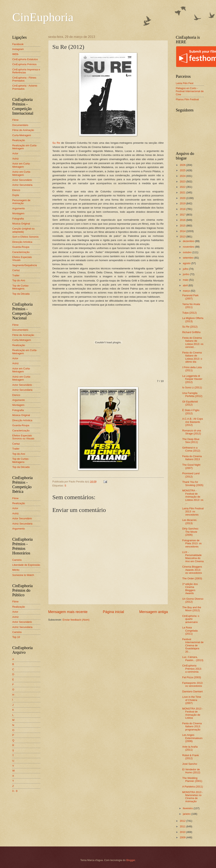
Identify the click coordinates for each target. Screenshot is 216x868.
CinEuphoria (43, 17)
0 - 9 (15, 791)
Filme (15, 120)
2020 (183, 198)
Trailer (16, 275)
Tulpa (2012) (190, 313)
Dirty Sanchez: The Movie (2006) (191, 532)
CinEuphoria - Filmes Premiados (24, 79)
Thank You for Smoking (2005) (193, 483)
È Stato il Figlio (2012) (191, 412)
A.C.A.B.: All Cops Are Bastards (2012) (193, 422)
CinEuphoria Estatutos (25, 59)
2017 (183, 215)
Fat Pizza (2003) (192, 677)
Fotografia (18, 219)
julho (186, 269)
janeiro (187, 814)
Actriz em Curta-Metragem (22, 173)
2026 (183, 165)
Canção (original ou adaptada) (24, 230)
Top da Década (21, 294)
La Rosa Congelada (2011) (190, 631)
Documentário (20, 125)
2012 (183, 821)
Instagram (18, 49)
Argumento (19, 208)
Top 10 (16, 637)
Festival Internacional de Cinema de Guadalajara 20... (193, 645)
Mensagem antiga (153, 612)
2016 (183, 220)
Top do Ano (19, 280)
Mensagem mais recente (68, 612)
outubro (188, 252)
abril (186, 285)
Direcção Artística (22, 242)
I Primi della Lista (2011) (192, 369)
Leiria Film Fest (185, 83)
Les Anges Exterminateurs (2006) (192, 738)
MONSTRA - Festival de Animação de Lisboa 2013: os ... (193, 497)
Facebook (18, 44)
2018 (183, 209)
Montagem (18, 213)
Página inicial (113, 612)
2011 (183, 826)
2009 (183, 837)
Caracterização (21, 252)
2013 (183, 237)
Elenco (16, 190)
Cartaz (16, 270)
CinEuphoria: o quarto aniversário (191, 619)
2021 (183, 192)
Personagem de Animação (21, 202)
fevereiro (188, 808)
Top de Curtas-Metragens (21, 287)
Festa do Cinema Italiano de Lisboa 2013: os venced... (193, 342)
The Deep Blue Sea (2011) (191, 441)
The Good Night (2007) (191, 466)
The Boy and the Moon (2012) (192, 609)
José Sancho (190, 764)
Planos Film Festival (187, 99)
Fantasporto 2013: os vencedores (193, 684)
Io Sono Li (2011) (192, 387)
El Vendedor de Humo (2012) (191, 771)
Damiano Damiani (192, 691)
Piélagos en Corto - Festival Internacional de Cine (190, 91)
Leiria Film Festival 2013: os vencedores (193, 512)
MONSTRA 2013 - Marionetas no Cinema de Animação (193, 797)
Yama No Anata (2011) (191, 306)
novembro (189, 247)
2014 (183, 231)
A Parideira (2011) (193, 787)
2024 (183, 176)
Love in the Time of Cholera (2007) (192, 700)
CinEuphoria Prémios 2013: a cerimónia (192, 669)
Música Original (21, 224)
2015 (183, 226)
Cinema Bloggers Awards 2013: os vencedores (192, 570)
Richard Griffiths (191, 332)
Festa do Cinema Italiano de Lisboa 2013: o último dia (192, 357)
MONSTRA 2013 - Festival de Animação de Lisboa (193, 713)
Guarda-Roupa (21, 247)
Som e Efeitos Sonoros (26, 237)
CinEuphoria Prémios (25, 64)
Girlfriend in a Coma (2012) (191, 449)
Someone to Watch (23, 575)
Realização (19, 140)
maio (186, 280)
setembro (189, 258)
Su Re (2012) (190, 327)
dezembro (189, 241)
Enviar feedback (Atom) (76, 620)
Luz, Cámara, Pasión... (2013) (193, 658)
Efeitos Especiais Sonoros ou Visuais (23, 437)
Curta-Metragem (22, 135)
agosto (187, 263)
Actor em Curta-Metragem (21, 165)
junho (186, 274)
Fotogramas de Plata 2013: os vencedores (192, 543)
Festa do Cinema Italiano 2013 (192, 458)
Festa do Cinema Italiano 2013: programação (192, 726)
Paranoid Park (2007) (190, 297)
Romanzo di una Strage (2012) (192, 432)
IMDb (15, 54)
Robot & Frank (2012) (191, 757)
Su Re (56, 143)
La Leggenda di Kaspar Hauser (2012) (192, 379)
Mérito (16, 570)
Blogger (131, 860)
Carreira (17, 560)
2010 (183, 832)
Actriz (16, 159)
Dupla (16, 195)
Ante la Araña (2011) (190, 748)
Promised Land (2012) (191, 475)
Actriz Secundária (22, 185)
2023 (183, 182)
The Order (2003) (192, 578)
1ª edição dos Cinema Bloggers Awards (190, 589)
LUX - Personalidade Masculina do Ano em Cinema (193, 557)
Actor (15, 153)
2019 (183, 203)
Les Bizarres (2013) (189, 522)
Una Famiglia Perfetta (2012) (192, 395)
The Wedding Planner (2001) (192, 779)
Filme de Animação (23, 130)
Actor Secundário (22, 180)
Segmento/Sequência (25, 265)
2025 (183, 170)
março (187, 291)
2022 (183, 187)
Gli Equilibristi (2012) (190, 403)
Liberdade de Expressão (26, 565)
